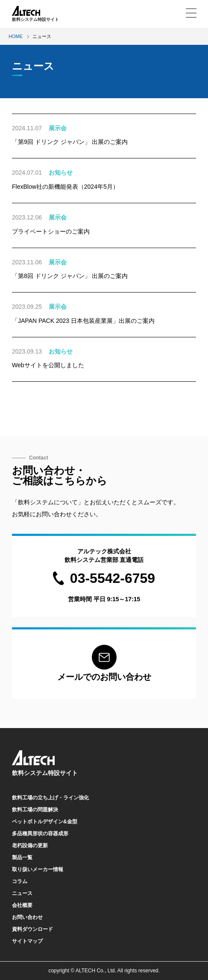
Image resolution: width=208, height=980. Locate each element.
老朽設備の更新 (30, 845)
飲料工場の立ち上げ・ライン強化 (50, 798)
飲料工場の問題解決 (35, 810)
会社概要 (22, 905)
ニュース (22, 893)
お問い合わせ (27, 917)
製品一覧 (22, 857)
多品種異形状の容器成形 (40, 834)
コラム (20, 881)
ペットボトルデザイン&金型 (45, 822)
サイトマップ (27, 941)
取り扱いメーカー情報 (38, 869)
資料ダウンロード (32, 929)
